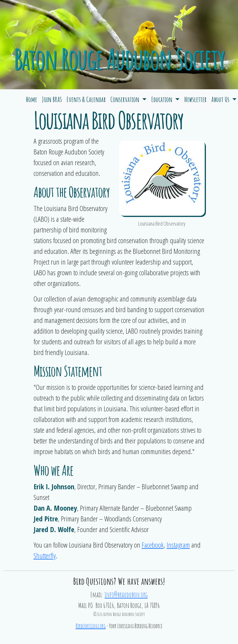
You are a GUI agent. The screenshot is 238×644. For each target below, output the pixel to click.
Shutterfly (45, 555)
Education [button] (162, 99)
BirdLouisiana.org (91, 626)
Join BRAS (52, 99)
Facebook (153, 545)
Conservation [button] (126, 99)
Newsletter (195, 99)
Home (31, 99)
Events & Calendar (86, 99)
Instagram (178, 545)
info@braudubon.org (126, 595)
